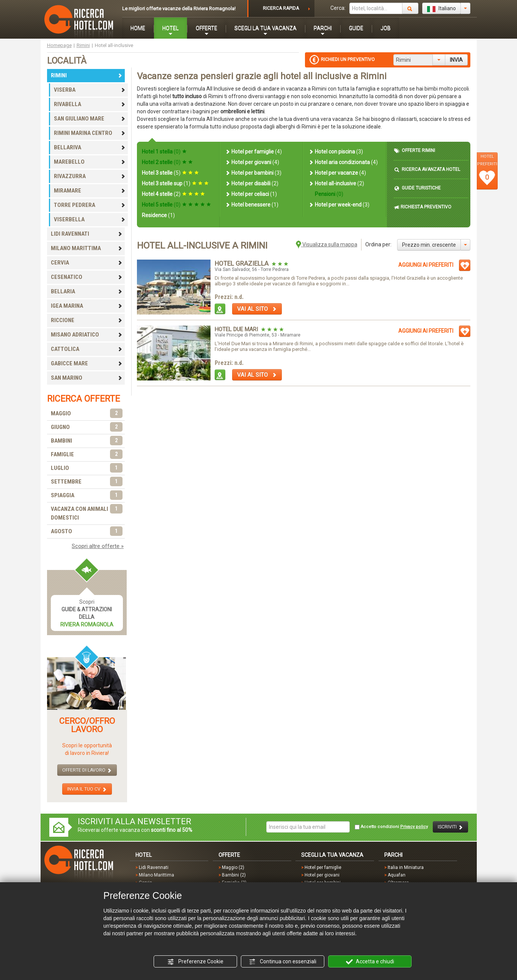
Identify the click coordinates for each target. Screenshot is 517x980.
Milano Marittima (156, 875)
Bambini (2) (234, 875)
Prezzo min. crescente (429, 245)
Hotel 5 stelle (176, 205)
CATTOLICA (87, 349)
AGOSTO (87, 531)
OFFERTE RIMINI (415, 151)
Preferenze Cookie (195, 962)
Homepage (59, 45)
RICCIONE (87, 320)
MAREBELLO (90, 162)
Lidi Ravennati (154, 867)
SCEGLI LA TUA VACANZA (266, 28)
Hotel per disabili (252, 183)
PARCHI (323, 28)
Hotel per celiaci (251, 194)
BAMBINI (87, 441)
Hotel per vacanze (337, 173)
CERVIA (87, 263)
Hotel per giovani (252, 162)
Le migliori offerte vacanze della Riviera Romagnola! (179, 9)
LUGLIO (87, 468)
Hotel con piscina (336, 152)
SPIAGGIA (87, 495)
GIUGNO (87, 427)
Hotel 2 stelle (167, 162)
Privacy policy (414, 827)
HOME (138, 28)
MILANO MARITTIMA (87, 248)
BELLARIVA (90, 147)
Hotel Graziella (242, 263)
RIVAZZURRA (90, 176)
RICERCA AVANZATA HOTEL (427, 170)
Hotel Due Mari (237, 329)
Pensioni (328, 194)
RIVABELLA (90, 104)
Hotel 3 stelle (170, 173)
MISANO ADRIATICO (87, 335)
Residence (158, 215)
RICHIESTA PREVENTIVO (423, 207)
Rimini (83, 45)
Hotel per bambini (253, 173)
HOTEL (170, 28)
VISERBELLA (90, 219)
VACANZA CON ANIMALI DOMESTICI (87, 513)
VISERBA (90, 90)
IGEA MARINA (87, 306)
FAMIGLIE (87, 455)
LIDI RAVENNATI (87, 234)
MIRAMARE (90, 191)
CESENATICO (87, 277)
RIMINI (87, 75)
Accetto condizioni (391, 827)
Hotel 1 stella (164, 152)
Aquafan (397, 875)
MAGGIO (87, 414)
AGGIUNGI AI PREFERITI (426, 265)
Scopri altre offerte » (98, 546)
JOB (386, 28)
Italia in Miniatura (406, 867)
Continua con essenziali (283, 962)
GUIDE (356, 28)
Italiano (442, 9)
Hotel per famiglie (253, 152)
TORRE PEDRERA (90, 205)
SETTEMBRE (87, 482)
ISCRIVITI (450, 827)
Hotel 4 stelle (173, 194)
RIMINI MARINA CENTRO (90, 133)
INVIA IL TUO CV (87, 789)
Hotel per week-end (339, 205)
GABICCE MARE (87, 363)
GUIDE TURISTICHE (417, 188)
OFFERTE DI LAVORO (87, 770)
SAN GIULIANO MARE (90, 119)
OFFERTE (207, 28)
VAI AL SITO (257, 309)
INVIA (456, 60)
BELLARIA (87, 291)
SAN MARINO (87, 378)
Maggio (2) (233, 867)
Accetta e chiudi (370, 962)
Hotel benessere (252, 205)
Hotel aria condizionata (343, 162)
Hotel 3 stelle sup (175, 183)
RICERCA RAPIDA (281, 8)
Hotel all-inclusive (336, 183)
